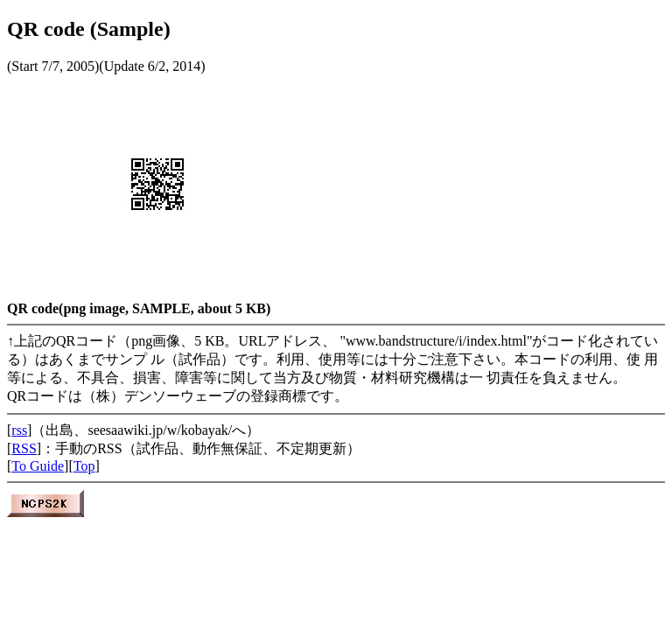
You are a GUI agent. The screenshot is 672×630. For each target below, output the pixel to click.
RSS (24, 448)
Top (84, 466)
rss (19, 430)
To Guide (38, 466)
